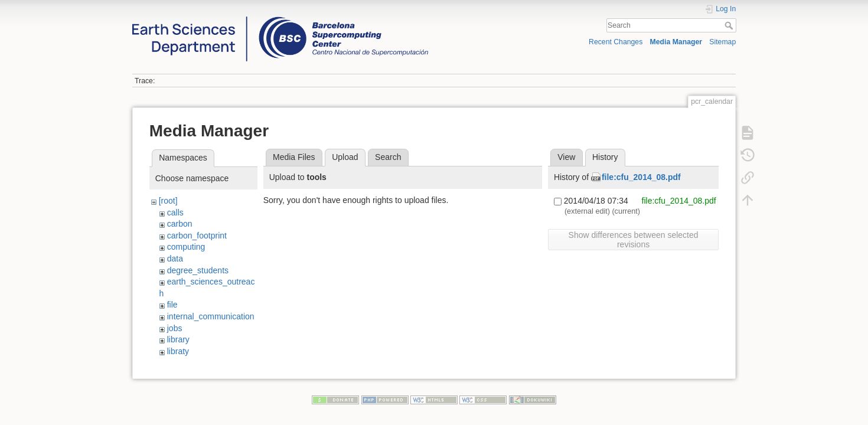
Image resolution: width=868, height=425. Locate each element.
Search (730, 25)
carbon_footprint (197, 236)
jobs (175, 328)
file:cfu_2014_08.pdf (641, 177)
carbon (180, 224)
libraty (178, 351)
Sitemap (722, 42)
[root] (168, 201)
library (178, 339)
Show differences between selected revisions (634, 240)
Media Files (294, 157)
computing (186, 247)
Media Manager (676, 42)
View (566, 157)
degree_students (198, 270)
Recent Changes (616, 42)
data (175, 259)
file (172, 305)
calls (175, 212)
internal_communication (211, 316)
